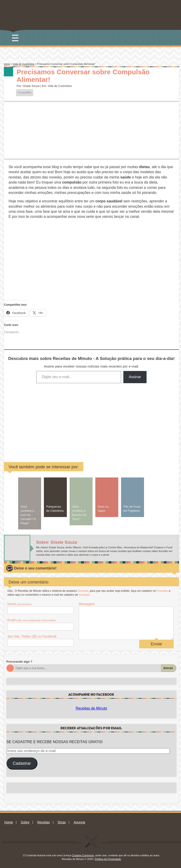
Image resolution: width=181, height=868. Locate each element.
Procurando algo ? (19, 662)
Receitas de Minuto (91, 708)
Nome (19, 604)
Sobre (25, 822)
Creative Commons (83, 855)
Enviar (156, 644)
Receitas (43, 822)
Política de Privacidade (108, 859)
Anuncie (80, 822)
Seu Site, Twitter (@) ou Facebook (32, 636)
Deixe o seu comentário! (35, 568)
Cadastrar (22, 763)
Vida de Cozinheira (24, 64)
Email (32, 620)
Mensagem (87, 604)
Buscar (168, 668)
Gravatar (83, 591)
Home (9, 822)
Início (7, 64)
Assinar (135, 377)
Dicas (62, 822)
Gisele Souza (31, 86)
